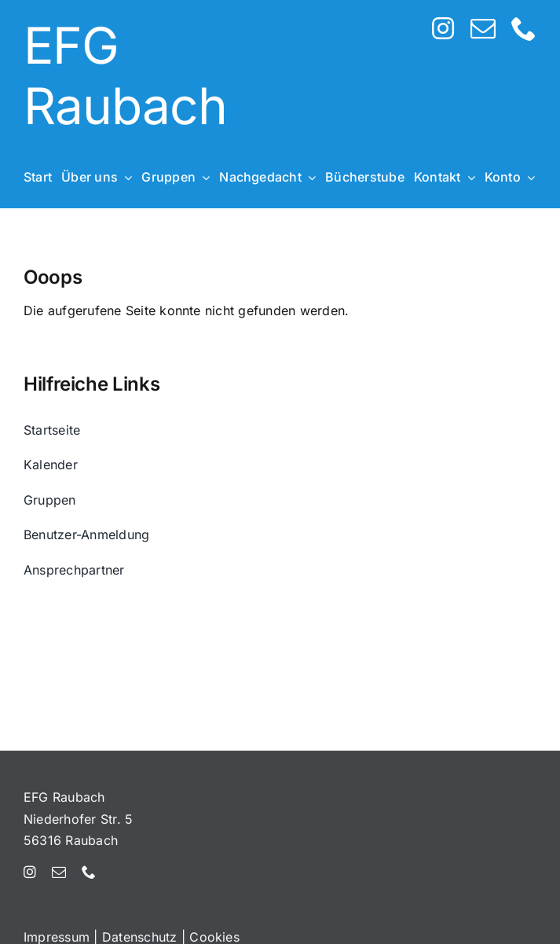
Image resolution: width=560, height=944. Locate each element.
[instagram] (443, 28)
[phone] (524, 28)
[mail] (483, 28)
